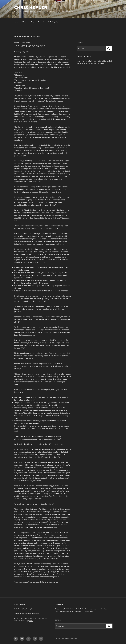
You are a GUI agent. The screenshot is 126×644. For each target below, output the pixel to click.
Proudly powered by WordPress (66, 639)
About (24, 22)
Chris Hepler (31, 8)
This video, (18, 413)
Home (16, 22)
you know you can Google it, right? (40, 504)
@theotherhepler (27, 609)
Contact (41, 22)
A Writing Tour (53, 22)
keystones (53, 527)
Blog (32, 22)
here (59, 192)
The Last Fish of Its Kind (30, 46)
